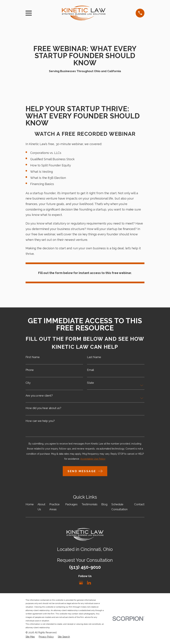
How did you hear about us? (43, 408)
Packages (71, 504)
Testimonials (89, 504)
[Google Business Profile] (81, 583)
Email (90, 370)
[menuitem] (30, 637)
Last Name (94, 357)
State (90, 383)
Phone (30, 370)
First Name (33, 357)
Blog (104, 504)
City (28, 383)
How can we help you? (40, 421)
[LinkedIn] (89, 583)
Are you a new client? (39, 396)
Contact (139, 504)
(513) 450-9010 (85, 567)
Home (30, 504)
